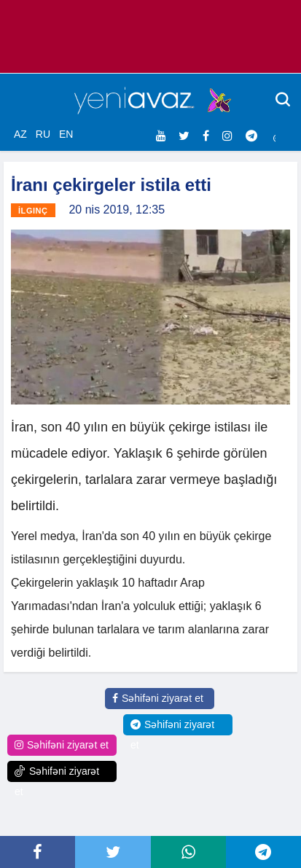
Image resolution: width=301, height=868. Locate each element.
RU (43, 134)
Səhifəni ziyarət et (158, 698)
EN (66, 134)
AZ (20, 134)
